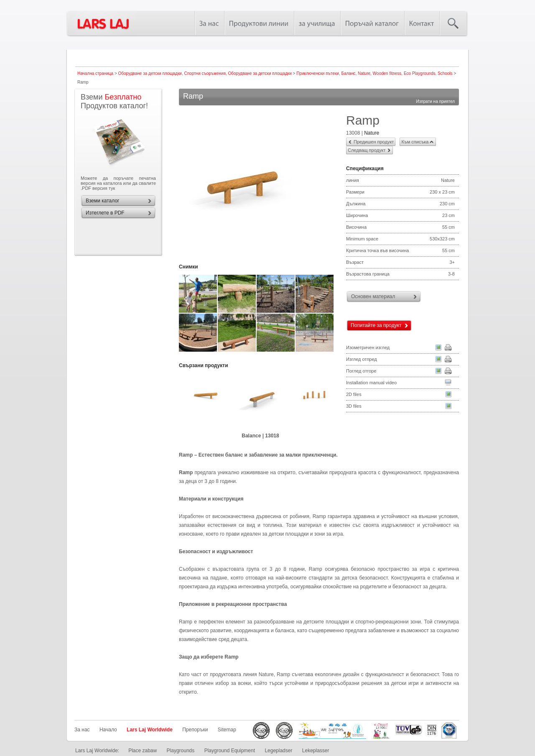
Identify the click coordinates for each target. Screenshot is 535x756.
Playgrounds (181, 751)
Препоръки (195, 730)
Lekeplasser (316, 751)
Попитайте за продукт (376, 325)
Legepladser (278, 751)
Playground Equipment (230, 751)
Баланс (348, 73)
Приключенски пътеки (318, 73)
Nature (364, 73)
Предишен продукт (374, 142)
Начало (108, 730)
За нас (82, 730)
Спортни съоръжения (205, 73)
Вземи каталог (102, 201)
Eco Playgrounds (420, 73)
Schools (445, 73)
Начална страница (95, 73)
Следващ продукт (367, 150)
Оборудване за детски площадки (150, 73)
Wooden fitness (387, 73)
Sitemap (227, 730)
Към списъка (415, 142)
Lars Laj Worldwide (150, 730)
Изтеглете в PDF (105, 213)
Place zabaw (143, 751)
